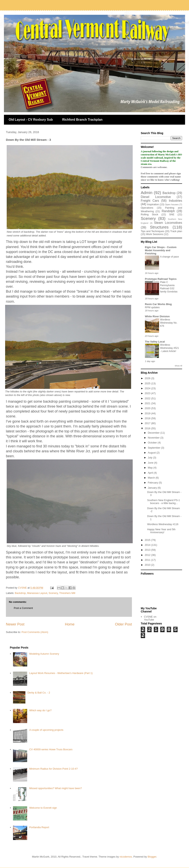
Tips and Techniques (152, 231)
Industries (175, 201)
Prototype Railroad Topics (161, 279)
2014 (148, 545)
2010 (148, 565)
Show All (178, 366)
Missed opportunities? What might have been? (55, 788)
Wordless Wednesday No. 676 (169, 323)
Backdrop (20, 593)
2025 (148, 383)
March (152, 478)
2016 (148, 428)
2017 (148, 423)
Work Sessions (155, 234)
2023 (148, 393)
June (151, 463)
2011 (148, 560)
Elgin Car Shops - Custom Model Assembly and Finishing (161, 250)
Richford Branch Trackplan (82, 120)
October (153, 443)
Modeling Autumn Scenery (44, 654)
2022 (148, 398)
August (152, 453)
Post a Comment (23, 608)
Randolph (168, 211)
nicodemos (126, 857)
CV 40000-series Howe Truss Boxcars (51, 749)
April (151, 473)
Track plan (176, 231)
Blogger (152, 857)
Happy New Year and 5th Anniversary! (161, 531)
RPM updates (152, 307)
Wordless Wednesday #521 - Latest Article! (170, 348)
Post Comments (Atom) (35, 632)
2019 (148, 413)
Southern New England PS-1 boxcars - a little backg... (163, 502)
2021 (148, 403)
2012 (148, 555)
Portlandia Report (39, 827)
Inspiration (153, 204)
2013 (148, 550)
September (154, 448)
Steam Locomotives (168, 223)
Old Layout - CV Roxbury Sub (31, 120)
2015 (148, 540)
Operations (147, 208)
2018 (148, 418)
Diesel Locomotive (156, 197)
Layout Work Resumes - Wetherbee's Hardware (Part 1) (61, 673)
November (154, 438)
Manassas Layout (37, 593)
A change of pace (169, 257)
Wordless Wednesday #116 (163, 524)
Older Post (123, 624)
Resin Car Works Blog (158, 304)
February (153, 483)
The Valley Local (155, 342)
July (151, 458)
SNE (172, 214)
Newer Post (15, 624)
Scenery (53, 593)
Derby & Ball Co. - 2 (39, 693)
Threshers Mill (67, 593)
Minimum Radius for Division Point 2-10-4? (53, 769)
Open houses (172, 204)
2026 (148, 378)
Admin (147, 193)
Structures (159, 227)
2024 (148, 388)
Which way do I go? (40, 710)
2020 (148, 408)
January (153, 488)
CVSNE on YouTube (150, 618)
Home (70, 624)
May (151, 468)
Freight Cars (150, 201)
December (154, 433)
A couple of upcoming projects (46, 730)
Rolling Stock (149, 214)
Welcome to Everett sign (43, 808)
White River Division (157, 316)
